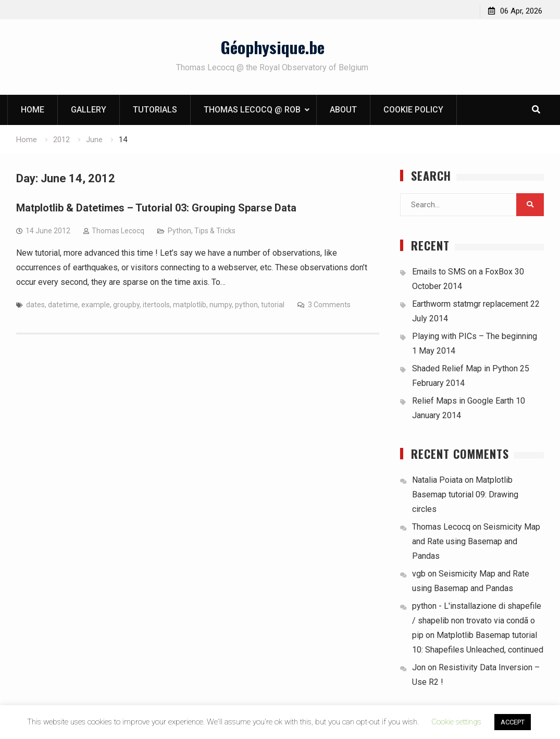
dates (35, 305)
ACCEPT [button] (513, 722)
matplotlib (190, 305)
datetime (63, 305)
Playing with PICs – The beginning (475, 336)
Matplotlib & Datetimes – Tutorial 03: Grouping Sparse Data (156, 208)
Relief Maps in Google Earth (463, 401)
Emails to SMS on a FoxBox (462, 272)
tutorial (273, 305)
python (246, 305)
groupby (126, 305)
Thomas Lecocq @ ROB (252, 110)
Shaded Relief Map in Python (465, 368)
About (343, 110)
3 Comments (329, 305)
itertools (156, 305)
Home (33, 110)
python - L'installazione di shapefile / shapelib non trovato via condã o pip (477, 621)
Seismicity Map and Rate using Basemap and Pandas (476, 541)
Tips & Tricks (215, 231)
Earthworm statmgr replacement (470, 304)
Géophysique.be (272, 47)
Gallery (89, 110)
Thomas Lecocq (118, 231)
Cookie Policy (413, 110)
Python (179, 231)
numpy (221, 305)
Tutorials (155, 110)
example (96, 305)
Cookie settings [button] (456, 722)
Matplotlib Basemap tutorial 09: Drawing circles (465, 494)
